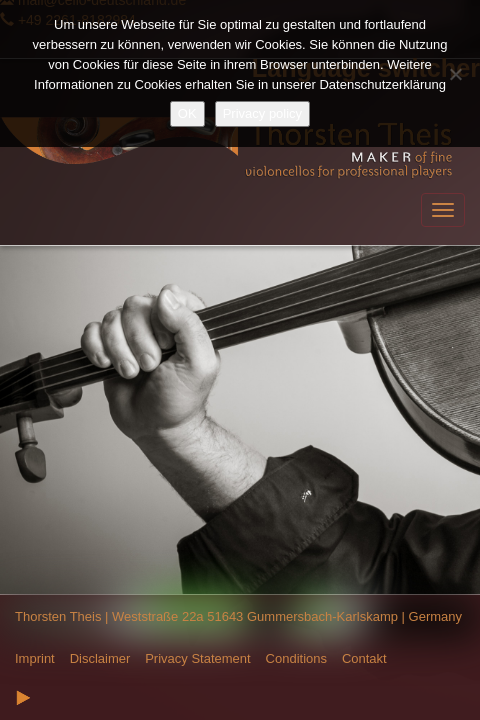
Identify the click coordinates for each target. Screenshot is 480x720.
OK (187, 113)
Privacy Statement (198, 658)
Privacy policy (262, 113)
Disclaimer (100, 658)
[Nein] (455, 74)
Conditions (296, 658)
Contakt (364, 658)
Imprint (35, 658)
